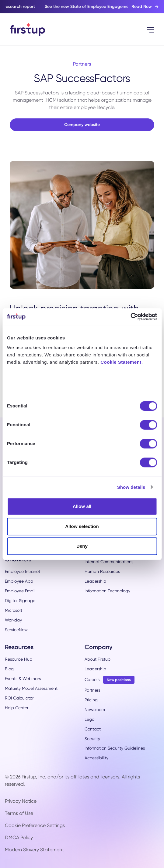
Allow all (82, 506)
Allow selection (82, 526)
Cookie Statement (121, 362)
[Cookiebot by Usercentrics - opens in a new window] (130, 317)
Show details (131, 487)
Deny (82, 546)
